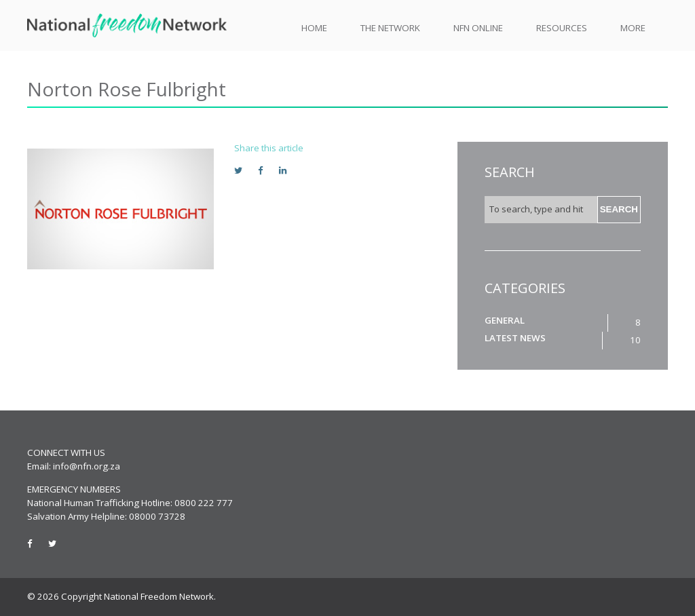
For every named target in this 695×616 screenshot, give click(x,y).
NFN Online (478, 28)
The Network (390, 28)
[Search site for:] (541, 210)
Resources (562, 28)
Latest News (515, 338)
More (633, 28)
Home (314, 28)
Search (619, 209)
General (505, 320)
